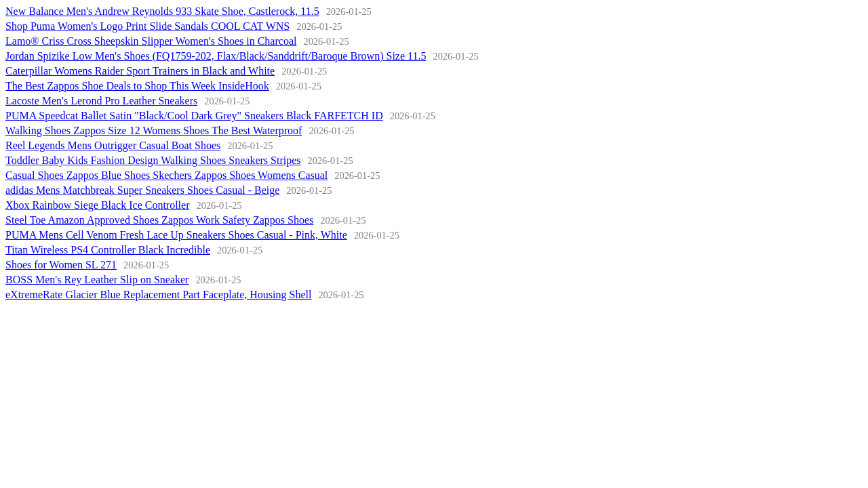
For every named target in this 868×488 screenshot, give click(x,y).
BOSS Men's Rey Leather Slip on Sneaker (97, 280)
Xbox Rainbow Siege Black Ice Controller (98, 205)
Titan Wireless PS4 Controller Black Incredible (108, 250)
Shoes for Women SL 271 (61, 265)
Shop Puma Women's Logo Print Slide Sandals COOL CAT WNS (147, 26)
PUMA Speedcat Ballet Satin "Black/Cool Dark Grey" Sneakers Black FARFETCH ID (194, 116)
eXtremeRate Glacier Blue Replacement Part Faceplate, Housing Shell (158, 294)
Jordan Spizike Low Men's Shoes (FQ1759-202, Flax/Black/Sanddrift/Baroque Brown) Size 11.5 (216, 56)
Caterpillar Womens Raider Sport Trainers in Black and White (140, 71)
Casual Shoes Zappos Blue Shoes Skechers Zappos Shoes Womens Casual (166, 175)
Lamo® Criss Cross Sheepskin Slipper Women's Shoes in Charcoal (151, 41)
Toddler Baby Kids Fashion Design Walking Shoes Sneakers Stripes (153, 160)
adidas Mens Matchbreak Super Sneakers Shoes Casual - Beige (142, 190)
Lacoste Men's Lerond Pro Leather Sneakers (101, 101)
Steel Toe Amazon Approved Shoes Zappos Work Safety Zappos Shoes (159, 220)
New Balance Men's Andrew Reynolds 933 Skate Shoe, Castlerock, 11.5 (162, 11)
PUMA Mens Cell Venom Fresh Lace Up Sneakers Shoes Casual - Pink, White (176, 235)
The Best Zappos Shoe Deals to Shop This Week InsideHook (137, 86)
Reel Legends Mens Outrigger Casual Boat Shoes (113, 145)
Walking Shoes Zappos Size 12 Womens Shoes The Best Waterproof (154, 130)
